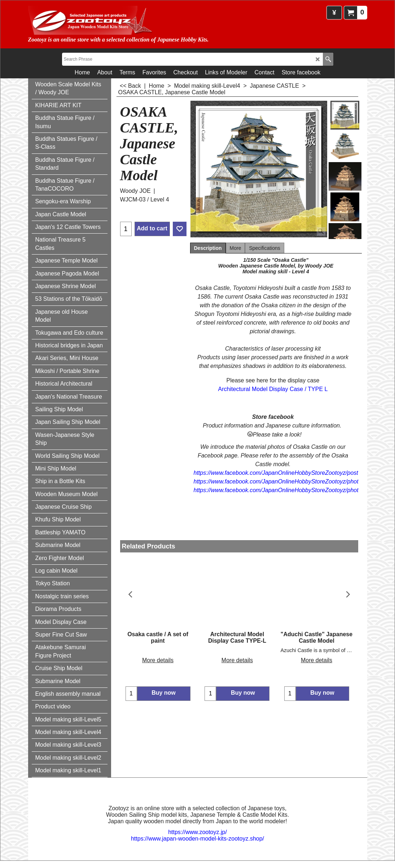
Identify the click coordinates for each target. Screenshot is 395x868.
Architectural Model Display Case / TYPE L (273, 389)
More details (158, 653)
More (236, 248)
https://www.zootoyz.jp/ (197, 832)
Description (208, 248)
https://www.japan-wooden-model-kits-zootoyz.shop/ (197, 839)
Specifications (264, 248)
